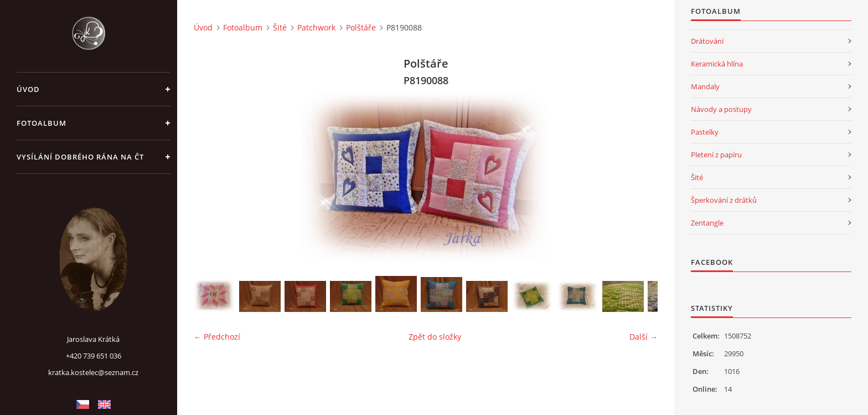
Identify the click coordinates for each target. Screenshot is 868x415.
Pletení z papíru (716, 155)
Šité (280, 27)
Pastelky (705, 132)
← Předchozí (217, 337)
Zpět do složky (435, 337)
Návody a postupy (721, 109)
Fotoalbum (42, 123)
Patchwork (316, 27)
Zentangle (707, 223)
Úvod (28, 89)
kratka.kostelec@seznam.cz (93, 372)
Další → (644, 337)
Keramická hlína (717, 64)
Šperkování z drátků (724, 200)
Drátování (707, 41)
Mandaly (705, 86)
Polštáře (361, 27)
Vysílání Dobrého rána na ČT (80, 157)
